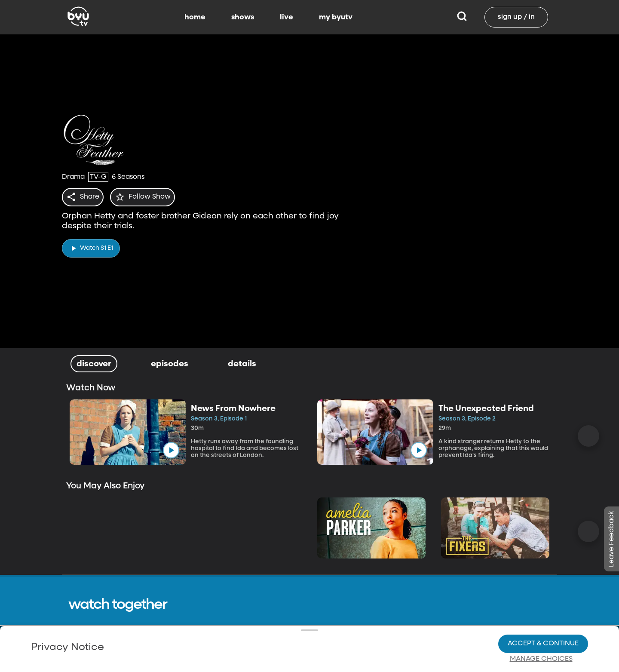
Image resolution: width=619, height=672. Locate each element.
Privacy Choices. (322, 614)
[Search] (462, 17)
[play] (91, 246)
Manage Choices (541, 629)
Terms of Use (333, 652)
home (195, 17)
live (287, 17)
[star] (147, 197)
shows (243, 17)
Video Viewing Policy (273, 629)
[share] (84, 197)
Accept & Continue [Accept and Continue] (543, 614)
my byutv (336, 17)
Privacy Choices (210, 636)
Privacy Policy (136, 607)
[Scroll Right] (588, 436)
